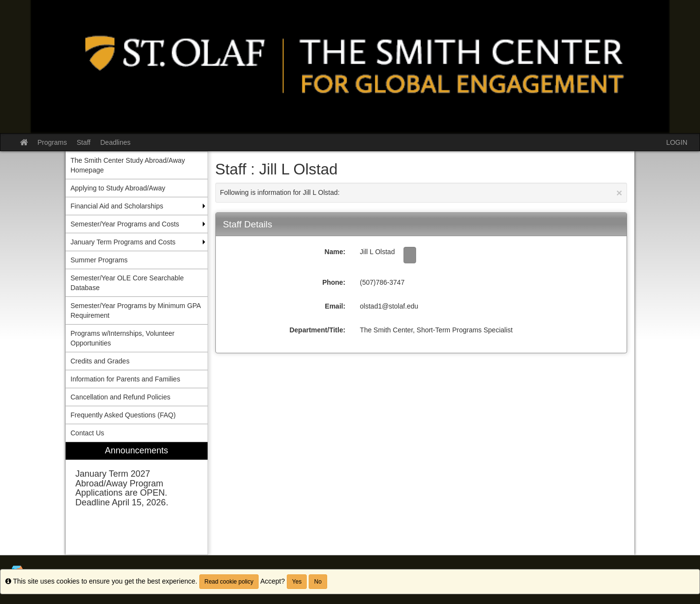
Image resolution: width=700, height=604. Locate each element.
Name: (335, 252)
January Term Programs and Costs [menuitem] (123, 242)
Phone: (334, 282)
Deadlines (115, 142)
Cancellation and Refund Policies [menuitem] (120, 397)
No (318, 582)
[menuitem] (137, 498)
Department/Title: (317, 330)
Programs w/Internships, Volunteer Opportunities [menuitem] (122, 338)
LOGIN (677, 142)
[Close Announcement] (619, 193)
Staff (84, 142)
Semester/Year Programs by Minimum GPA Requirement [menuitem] (136, 311)
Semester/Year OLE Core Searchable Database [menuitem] (127, 283)
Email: (335, 306)
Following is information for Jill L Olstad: (421, 193)
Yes (297, 582)
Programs (52, 142)
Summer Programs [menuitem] (99, 260)
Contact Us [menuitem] (87, 433)
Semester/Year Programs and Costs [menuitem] (125, 224)
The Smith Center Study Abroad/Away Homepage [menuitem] (128, 165)
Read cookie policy (229, 582)
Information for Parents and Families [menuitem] (125, 379)
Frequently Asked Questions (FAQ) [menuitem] (123, 415)
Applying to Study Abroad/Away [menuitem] (118, 188)
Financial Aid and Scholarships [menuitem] (117, 206)
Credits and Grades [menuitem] (100, 361)
